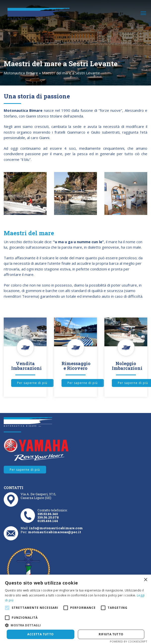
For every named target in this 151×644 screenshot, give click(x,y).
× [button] (145, 580)
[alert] (75, 609)
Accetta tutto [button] (40, 634)
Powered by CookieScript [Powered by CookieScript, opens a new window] (129, 641)
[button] (75, 625)
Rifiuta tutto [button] (111, 634)
